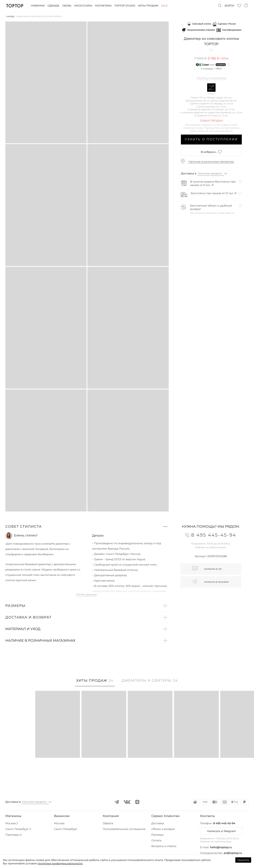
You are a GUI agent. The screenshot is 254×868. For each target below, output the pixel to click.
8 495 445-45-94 (224, 823)
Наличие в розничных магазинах (211, 162)
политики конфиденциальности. (60, 863)
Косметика (103, 6)
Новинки (38, 6)
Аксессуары (83, 6)
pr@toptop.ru (233, 853)
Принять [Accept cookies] (243, 860)
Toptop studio (125, 6)
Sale (164, 6)
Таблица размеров (211, 79)
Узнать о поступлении (211, 139)
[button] (86, 527)
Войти (229, 6)
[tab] (95, 683)
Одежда (53, 6)
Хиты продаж (148, 6)
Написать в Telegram (222, 831)
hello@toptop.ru (221, 847)
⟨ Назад (10, 16)
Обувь (67, 6)
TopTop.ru (15, 6)
